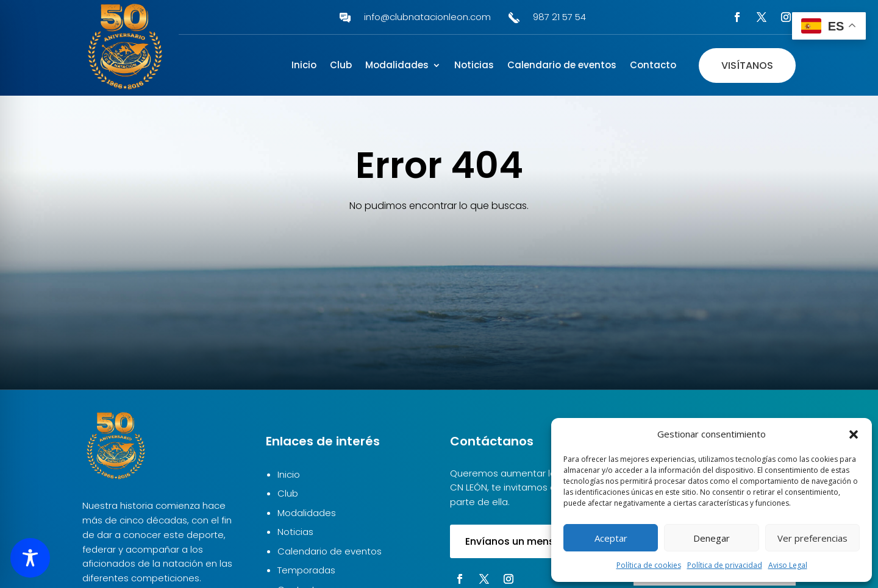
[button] (854, 434)
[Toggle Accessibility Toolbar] (30, 558)
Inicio (304, 66)
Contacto (653, 66)
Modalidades (397, 66)
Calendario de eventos (562, 66)
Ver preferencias (812, 538)
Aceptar (611, 538)
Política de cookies (649, 565)
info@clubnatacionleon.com (427, 17)
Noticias (474, 66)
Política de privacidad (725, 565)
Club (341, 66)
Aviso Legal (788, 565)
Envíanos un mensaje (517, 541)
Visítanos (747, 66)
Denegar (712, 538)
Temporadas (306, 570)
